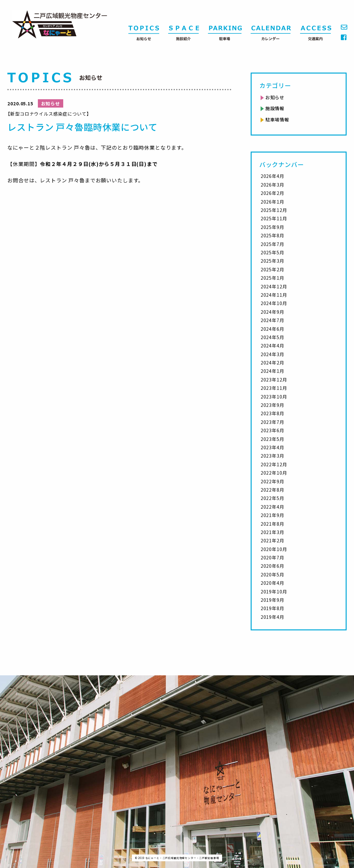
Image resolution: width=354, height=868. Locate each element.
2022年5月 (272, 498)
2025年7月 (272, 244)
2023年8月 (272, 413)
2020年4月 (272, 583)
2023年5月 (272, 439)
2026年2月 (272, 193)
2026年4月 (272, 176)
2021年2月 (272, 540)
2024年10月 (274, 303)
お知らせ (275, 97)
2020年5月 (272, 574)
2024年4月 (272, 346)
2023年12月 (274, 380)
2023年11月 (274, 388)
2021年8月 (272, 524)
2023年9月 (272, 405)
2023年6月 (272, 430)
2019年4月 (272, 617)
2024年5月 (272, 337)
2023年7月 (272, 422)
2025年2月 (272, 269)
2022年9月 (272, 481)
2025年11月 (274, 218)
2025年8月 (272, 235)
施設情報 (275, 108)
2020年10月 (274, 549)
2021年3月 (272, 532)
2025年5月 (272, 252)
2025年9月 (272, 227)
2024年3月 (272, 354)
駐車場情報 (277, 119)
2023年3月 (272, 456)
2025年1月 (272, 278)
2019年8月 (272, 608)
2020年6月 (272, 566)
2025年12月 (274, 210)
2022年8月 (272, 490)
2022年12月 (274, 464)
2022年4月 (272, 507)
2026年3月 (272, 185)
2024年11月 (274, 295)
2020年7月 (272, 557)
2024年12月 (274, 286)
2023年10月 (274, 397)
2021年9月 (272, 515)
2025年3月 (272, 261)
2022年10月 (274, 473)
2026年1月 (272, 202)
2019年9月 (272, 600)
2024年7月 (272, 320)
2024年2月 (272, 363)
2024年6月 (272, 329)
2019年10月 (274, 592)
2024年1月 (272, 371)
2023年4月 (272, 447)
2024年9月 (272, 312)
